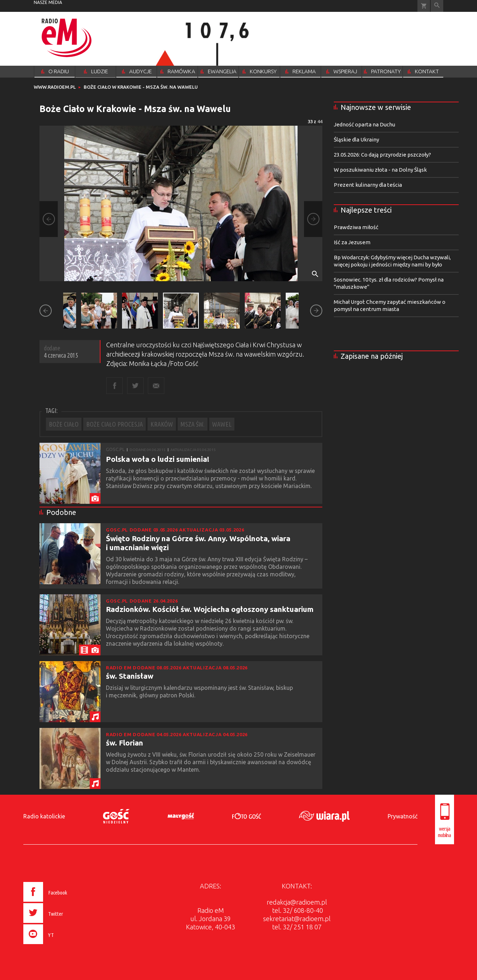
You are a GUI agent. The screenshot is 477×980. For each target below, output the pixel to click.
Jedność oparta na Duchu (364, 124)
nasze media (48, 2)
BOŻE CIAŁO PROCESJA (114, 424)
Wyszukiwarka (437, 6)
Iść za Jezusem (352, 242)
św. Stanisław (130, 676)
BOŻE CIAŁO (64, 424)
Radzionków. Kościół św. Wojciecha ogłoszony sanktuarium (210, 609)
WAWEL (222, 424)
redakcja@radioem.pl (297, 902)
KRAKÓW (162, 424)
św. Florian (125, 743)
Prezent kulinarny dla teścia (368, 185)
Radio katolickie (44, 816)
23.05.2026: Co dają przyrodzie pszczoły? (382, 155)
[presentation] (60, 945)
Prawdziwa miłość (356, 227)
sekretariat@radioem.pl (297, 919)
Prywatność (403, 816)
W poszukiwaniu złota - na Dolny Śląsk (380, 170)
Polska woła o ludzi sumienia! (158, 459)
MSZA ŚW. (193, 424)
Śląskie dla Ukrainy (356, 140)
